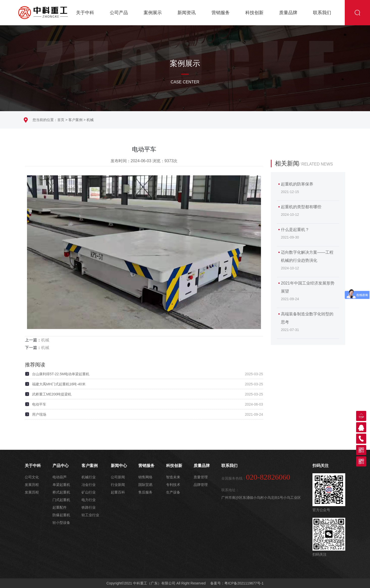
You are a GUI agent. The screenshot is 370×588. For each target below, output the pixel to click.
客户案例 (75, 120)
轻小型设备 (61, 523)
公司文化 (32, 477)
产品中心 (61, 466)
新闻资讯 (187, 13)
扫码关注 (321, 466)
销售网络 (145, 477)
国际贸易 (145, 485)
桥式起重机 (61, 492)
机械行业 (89, 477)
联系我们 (322, 13)
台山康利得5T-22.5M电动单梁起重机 (61, 374)
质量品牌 (288, 13)
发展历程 (32, 485)
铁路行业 (89, 507)
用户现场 (39, 414)
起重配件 (60, 507)
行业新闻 (118, 485)
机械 (90, 120)
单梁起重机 (61, 485)
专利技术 (173, 485)
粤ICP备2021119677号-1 (244, 583)
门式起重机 (61, 500)
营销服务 (221, 13)
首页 (61, 120)
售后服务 (145, 492)
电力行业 (89, 500)
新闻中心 (119, 466)
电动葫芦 (60, 477)
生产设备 (173, 492)
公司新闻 (118, 477)
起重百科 (118, 492)
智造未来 (173, 477)
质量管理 (201, 477)
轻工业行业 (90, 515)
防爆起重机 (61, 515)
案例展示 (153, 13)
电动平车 (39, 404)
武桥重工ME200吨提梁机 (52, 394)
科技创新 (254, 13)
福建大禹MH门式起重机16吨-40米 (59, 384)
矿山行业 (89, 492)
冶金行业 (89, 485)
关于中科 (85, 13)
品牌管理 (201, 485)
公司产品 (119, 13)
